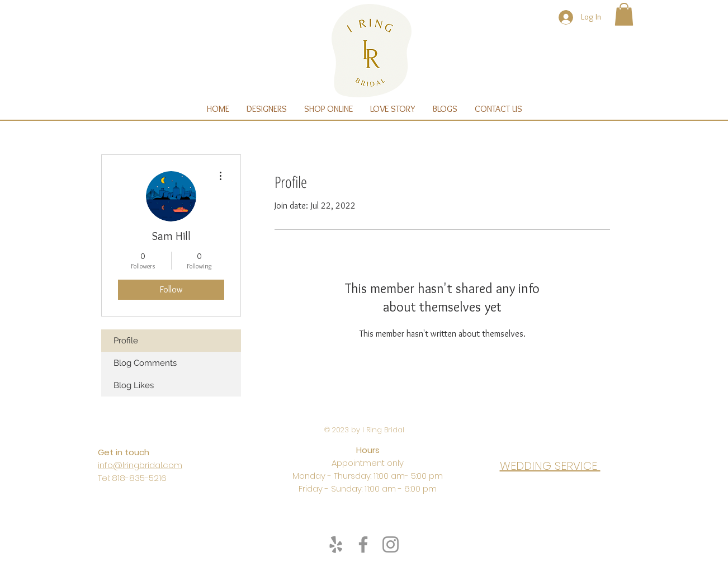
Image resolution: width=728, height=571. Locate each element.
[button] (624, 14)
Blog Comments (145, 363)
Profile (126, 341)
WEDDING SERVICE (550, 466)
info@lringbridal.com (140, 465)
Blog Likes (134, 385)
